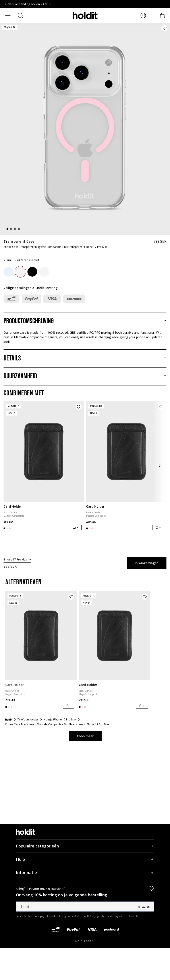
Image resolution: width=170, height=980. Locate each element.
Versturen (144, 907)
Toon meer (85, 736)
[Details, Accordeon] (85, 358)
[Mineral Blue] (8, 272)
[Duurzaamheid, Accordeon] (85, 376)
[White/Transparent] (44, 272)
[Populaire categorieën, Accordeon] (85, 846)
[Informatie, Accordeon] (85, 873)
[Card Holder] (44, 452)
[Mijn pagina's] (143, 15)
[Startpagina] (9, 720)
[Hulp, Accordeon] (85, 859)
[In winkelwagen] (76, 527)
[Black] (32, 272)
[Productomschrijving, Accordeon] (85, 321)
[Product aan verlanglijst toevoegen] (165, 28)
